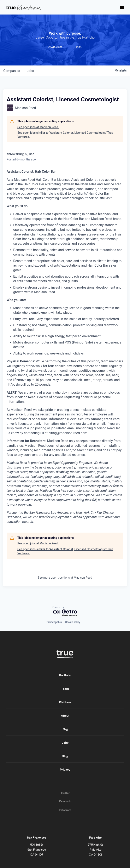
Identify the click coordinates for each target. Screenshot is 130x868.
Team (65, 688)
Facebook (65, 801)
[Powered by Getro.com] (65, 611)
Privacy (65, 769)
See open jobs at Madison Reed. (38, 127)
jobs (30, 71)
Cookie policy (73, 622)
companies (12, 71)
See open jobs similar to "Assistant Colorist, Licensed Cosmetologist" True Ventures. (65, 135)
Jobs (65, 742)
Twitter (65, 793)
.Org (65, 729)
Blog (65, 756)
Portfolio (65, 675)
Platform (65, 702)
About (65, 715)
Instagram (65, 810)
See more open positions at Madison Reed (65, 578)
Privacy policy (54, 622)
